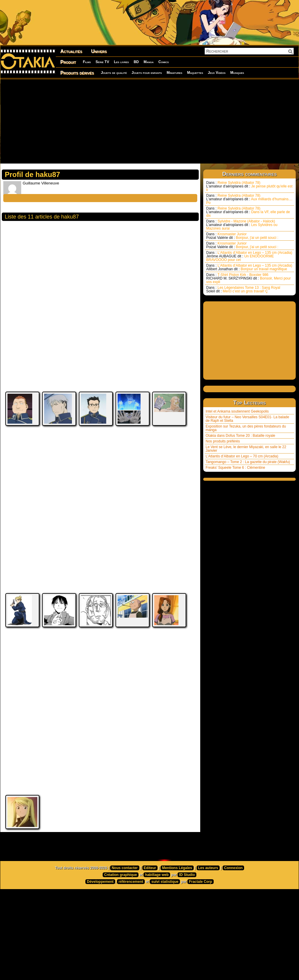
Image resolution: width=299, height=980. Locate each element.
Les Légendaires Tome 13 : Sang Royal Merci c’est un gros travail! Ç (243, 289)
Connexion (233, 895)
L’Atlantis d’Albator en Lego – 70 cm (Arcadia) (242, 456)
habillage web (157, 902)
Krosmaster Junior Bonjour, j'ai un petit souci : (242, 236)
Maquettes (195, 73)
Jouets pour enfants (147, 73)
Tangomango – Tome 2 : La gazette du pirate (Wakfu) (248, 462)
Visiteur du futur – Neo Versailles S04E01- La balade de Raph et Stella (247, 419)
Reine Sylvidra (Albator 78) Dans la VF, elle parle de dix (248, 212)
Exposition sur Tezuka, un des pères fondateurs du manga (246, 428)
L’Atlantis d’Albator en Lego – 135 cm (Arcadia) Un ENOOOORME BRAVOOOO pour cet (249, 256)
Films (87, 62)
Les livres (121, 62)
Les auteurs (208, 895)
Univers (99, 51)
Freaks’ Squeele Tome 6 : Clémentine (235, 468)
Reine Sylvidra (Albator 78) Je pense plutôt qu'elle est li (249, 186)
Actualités (71, 51)
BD (136, 62)
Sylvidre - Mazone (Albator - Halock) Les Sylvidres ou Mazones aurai (242, 225)
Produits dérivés (77, 73)
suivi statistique (165, 909)
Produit (68, 62)
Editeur (150, 895)
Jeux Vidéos (216, 73)
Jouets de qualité (114, 73)
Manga (149, 62)
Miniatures (174, 73)
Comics (164, 62)
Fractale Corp (200, 909)
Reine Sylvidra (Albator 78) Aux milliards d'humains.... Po (249, 199)
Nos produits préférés (223, 441)
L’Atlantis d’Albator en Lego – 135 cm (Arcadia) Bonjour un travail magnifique (249, 267)
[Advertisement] (106, 121)
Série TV (102, 62)
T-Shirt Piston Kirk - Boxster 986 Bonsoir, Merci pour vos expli (248, 278)
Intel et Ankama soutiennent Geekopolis (237, 411)
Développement (100, 909)
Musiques (237, 73)
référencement (131, 909)
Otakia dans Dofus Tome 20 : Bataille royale (240, 436)
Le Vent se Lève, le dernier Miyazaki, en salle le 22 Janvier (246, 449)
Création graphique (121, 902)
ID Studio (187, 902)
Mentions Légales (177, 895)
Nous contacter (125, 895)
